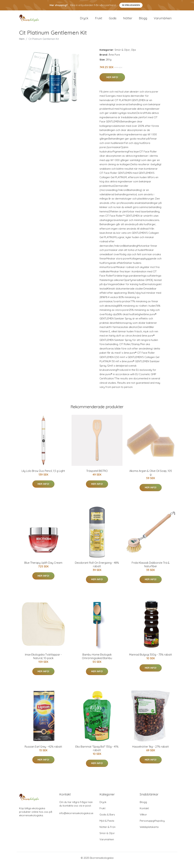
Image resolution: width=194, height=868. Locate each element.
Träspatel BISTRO (97, 475)
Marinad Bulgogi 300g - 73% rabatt (151, 659)
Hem (22, 43)
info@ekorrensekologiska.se (76, 818)
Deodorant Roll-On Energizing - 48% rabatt (97, 569)
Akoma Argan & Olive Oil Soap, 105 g (151, 477)
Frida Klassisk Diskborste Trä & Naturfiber (151, 569)
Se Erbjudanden (131, 5)
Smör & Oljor (122, 54)
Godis (113, 20)
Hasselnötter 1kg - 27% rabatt (151, 751)
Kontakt (144, 813)
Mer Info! (112, 82)
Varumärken (163, 20)
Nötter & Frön (107, 831)
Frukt (99, 20)
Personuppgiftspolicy (152, 825)
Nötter (128, 20)
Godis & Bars (107, 819)
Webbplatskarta (149, 831)
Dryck (84, 20)
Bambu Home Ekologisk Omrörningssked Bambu (97, 661)
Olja (133, 54)
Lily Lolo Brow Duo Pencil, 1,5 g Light (43, 475)
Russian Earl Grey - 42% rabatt (43, 751)
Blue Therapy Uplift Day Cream (43, 567)
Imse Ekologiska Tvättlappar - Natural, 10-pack (43, 661)
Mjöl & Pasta (107, 825)
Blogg (143, 20)
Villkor (143, 819)
